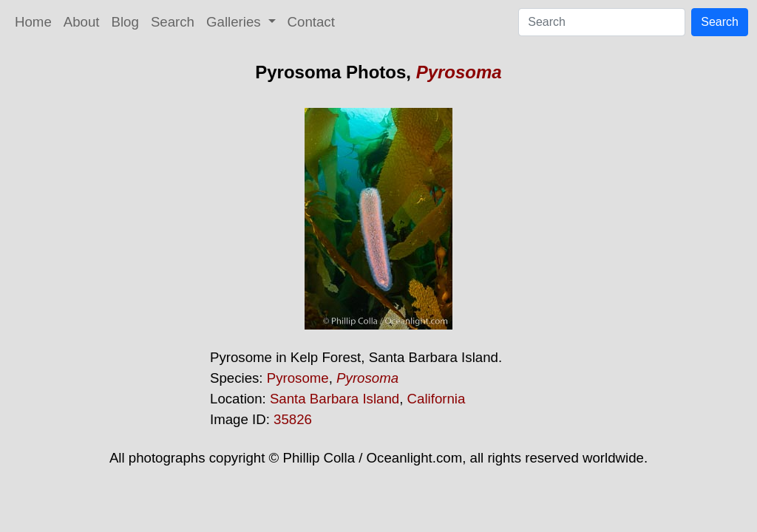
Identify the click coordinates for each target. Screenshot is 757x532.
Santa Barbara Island (335, 399)
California (437, 399)
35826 (293, 419)
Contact (311, 22)
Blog (125, 22)
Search (173, 22)
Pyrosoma (459, 72)
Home (33, 22)
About (82, 22)
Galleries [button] (235, 22)
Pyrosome (298, 378)
